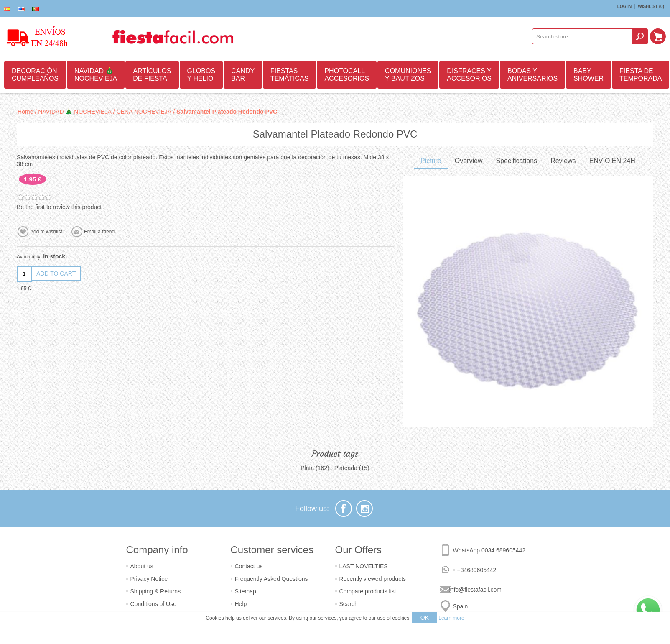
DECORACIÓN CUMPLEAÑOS (35, 75)
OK (425, 618)
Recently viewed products (373, 579)
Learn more (451, 618)
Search (349, 604)
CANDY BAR (243, 75)
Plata (307, 468)
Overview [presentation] (469, 161)
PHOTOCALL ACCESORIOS (347, 75)
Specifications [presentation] (516, 161)
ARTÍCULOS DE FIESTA (152, 75)
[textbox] (582, 36)
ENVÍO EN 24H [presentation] (612, 161)
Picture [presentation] (431, 161)
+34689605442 (477, 570)
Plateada (346, 468)
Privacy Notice (149, 579)
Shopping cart (658, 36)
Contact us (249, 566)
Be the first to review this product (59, 207)
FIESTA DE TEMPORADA (641, 75)
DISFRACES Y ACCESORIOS (469, 75)
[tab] (431, 162)
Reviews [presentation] (563, 161)
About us (142, 566)
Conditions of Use (154, 604)
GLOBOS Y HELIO (201, 75)
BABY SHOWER (588, 75)
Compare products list (368, 591)
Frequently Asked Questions (271, 579)
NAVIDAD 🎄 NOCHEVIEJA (96, 75)
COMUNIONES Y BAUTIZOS (408, 75)
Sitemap (246, 591)
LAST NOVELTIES (364, 566)
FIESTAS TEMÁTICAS (290, 75)
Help (241, 604)
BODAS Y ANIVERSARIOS (532, 75)
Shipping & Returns (156, 591)
